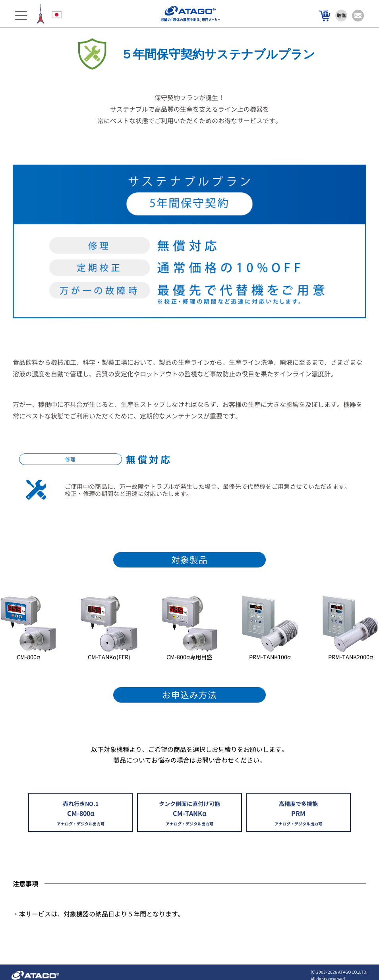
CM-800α (28, 657)
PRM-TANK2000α (351, 657)
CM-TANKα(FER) (109, 657)
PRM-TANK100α (270, 657)
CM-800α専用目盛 (189, 657)
